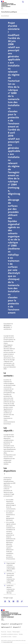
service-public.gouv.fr (15, 624)
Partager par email (18, 601)
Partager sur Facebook (5, 601)
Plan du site (4, 632)
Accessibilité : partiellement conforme (9, 634)
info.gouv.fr (4, 624)
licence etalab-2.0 (7, 642)
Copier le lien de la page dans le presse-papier (22, 601)
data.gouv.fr (16, 627)
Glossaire (9, 632)
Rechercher (23, 2)
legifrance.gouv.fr (6, 627)
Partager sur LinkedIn (13, 601)
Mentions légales (16, 632)
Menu (26, 2)
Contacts (15, 637)
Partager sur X (9, 601)
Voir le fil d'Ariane (5, 16)
